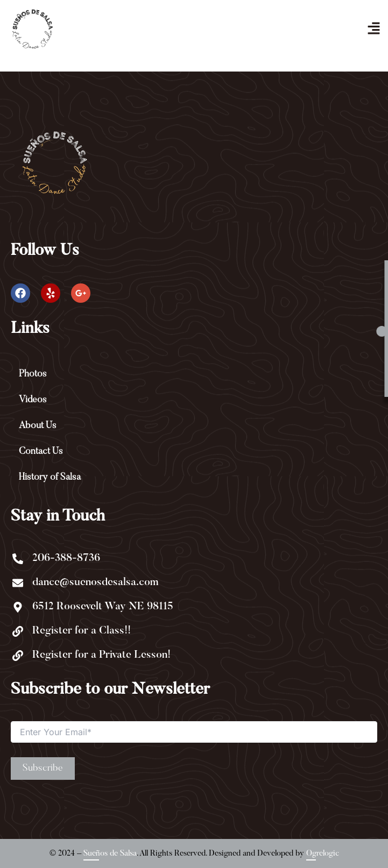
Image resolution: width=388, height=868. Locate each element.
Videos (33, 400)
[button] (373, 29)
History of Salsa (50, 478)
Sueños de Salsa (110, 853)
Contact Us (41, 452)
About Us (38, 426)
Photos (33, 374)
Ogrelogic (323, 853)
